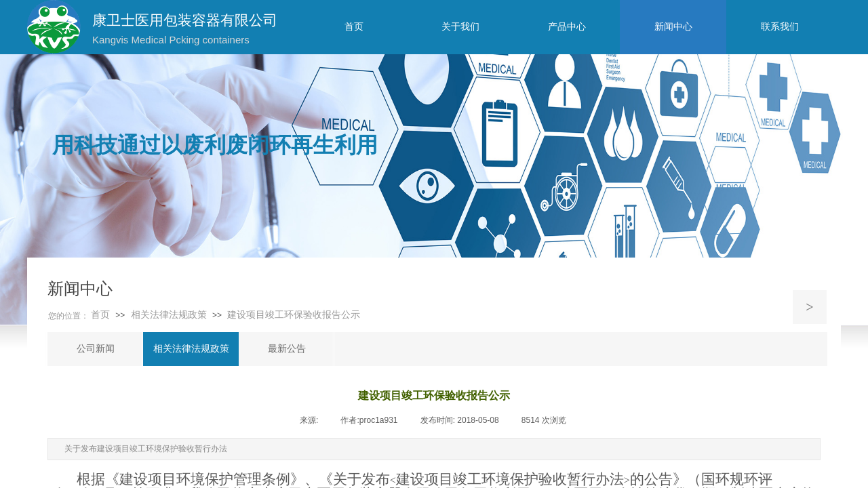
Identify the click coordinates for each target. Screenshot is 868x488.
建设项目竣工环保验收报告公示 (294, 315)
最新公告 (287, 349)
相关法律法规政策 (169, 315)
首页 (100, 315)
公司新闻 (96, 349)
